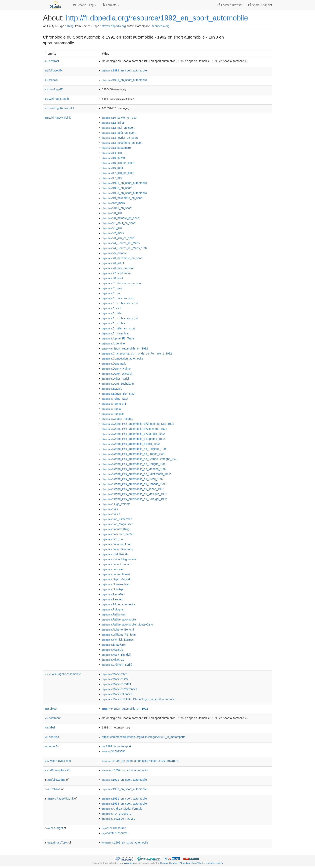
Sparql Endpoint (260, 5)
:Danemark (114, 364)
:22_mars (113, 233)
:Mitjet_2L (113, 660)
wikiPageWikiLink (58, 118)
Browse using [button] (85, 5)
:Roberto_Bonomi (118, 630)
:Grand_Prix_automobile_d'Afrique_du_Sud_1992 (138, 424)
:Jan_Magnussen (118, 524)
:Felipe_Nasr (115, 399)
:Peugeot (112, 599)
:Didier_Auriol (115, 379)
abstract (52, 61)
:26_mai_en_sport (118, 268)
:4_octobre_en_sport (120, 303)
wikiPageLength (57, 99)
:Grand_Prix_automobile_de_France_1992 (133, 454)
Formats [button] (111, 5)
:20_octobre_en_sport (121, 218)
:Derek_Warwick (117, 374)
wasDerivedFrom (58, 761)
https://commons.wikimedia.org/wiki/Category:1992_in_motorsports (144, 737)
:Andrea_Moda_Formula (122, 809)
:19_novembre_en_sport (122, 198)
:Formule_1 (114, 404)
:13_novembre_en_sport (122, 143)
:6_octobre (114, 323)
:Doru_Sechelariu (118, 384)
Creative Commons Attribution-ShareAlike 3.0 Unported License (192, 863)
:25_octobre (114, 253)
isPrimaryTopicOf (57, 770)
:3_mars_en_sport (118, 298)
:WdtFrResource (115, 833)
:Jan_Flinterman (117, 519)
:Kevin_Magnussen (119, 559)
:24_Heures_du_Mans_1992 (125, 248)
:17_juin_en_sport (118, 173)
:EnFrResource (114, 828)
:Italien (111, 514)
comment (53, 718)
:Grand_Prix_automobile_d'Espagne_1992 (133, 439)
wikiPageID (54, 89)
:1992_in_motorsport (116, 746)
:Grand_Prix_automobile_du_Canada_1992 (134, 484)
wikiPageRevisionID (59, 108)
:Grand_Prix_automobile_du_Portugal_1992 (134, 499)
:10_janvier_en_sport (120, 118)
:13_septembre (116, 148)
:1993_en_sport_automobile (124, 70)
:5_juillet (112, 313)
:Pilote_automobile (119, 604)
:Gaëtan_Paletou (117, 419)
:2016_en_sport (117, 208)
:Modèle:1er (114, 674)
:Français (113, 414)
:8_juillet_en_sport (118, 328)
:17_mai (112, 178)
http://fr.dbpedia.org (114, 26)
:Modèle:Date (115, 679)
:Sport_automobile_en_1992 (125, 348)
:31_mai (112, 288)
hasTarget (55, 828)
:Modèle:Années (117, 694)
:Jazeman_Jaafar (118, 534)
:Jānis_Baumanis (118, 549)
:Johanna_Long (117, 544)
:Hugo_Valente (116, 504)
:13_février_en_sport (120, 138)
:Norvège (113, 589)
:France (112, 409)
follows (51, 80)
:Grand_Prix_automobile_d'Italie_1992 (131, 444)
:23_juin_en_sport (118, 238)
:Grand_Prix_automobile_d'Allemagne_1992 (134, 429)
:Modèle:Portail (116, 684)
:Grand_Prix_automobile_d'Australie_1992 (133, 434)
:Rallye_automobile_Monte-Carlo (127, 625)
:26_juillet (113, 263)
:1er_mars (113, 203)
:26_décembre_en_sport (122, 258)
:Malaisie (112, 650)
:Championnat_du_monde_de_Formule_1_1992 (137, 354)
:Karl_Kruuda (115, 554)
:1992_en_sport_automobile (125, 770)
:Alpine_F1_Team (118, 338)
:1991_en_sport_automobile (124, 80)
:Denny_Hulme (116, 369)
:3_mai (111, 293)
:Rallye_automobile (119, 619)
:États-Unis (114, 645)
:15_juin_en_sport (118, 163)
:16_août (112, 168)
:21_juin (112, 228)
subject (51, 709)
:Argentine (113, 343)
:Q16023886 (114, 751)
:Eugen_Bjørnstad (118, 394)
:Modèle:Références (120, 689)
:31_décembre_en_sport (122, 283)
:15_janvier (114, 158)
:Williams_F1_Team (119, 635)
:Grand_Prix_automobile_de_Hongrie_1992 (134, 464)
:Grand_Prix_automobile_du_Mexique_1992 (134, 494)
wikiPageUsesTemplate (63, 674)
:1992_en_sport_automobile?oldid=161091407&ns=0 (141, 761)
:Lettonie (112, 569)
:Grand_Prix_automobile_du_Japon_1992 (133, 489)
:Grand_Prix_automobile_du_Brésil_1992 (133, 479)
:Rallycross (114, 614)
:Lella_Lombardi (117, 564)
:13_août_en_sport (119, 133)
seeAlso (52, 737)
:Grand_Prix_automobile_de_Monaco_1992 (134, 469)
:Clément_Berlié (117, 665)
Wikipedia (129, 863)
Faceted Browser (230, 5)
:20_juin (112, 213)
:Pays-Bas (113, 594)
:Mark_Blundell (116, 655)
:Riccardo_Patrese (119, 819)
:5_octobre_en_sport (120, 318)
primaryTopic (58, 843)
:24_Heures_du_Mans (121, 243)
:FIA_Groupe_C (117, 814)
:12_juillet (113, 123)
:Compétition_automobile (122, 359)
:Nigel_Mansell (116, 579)
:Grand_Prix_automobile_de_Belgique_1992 (135, 449)
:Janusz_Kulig (116, 529)
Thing (70, 26)
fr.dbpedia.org (161, 26)
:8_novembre (115, 333)
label (50, 727)
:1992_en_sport (117, 188)
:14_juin (112, 153)
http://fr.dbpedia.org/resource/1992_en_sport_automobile (157, 18)
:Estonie (112, 389)
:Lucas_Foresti (116, 574)
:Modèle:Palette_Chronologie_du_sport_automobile (139, 699)
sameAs (52, 746)
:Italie (110, 509)
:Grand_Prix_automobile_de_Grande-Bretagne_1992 (140, 459)
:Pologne (112, 609)
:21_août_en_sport (119, 223)
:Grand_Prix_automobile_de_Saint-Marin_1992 (136, 474)
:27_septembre (116, 273)
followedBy (54, 70)
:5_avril (111, 308)
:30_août (112, 278)
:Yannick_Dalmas (118, 640)
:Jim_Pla (112, 539)
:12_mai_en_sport (118, 128)
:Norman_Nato (116, 584)
